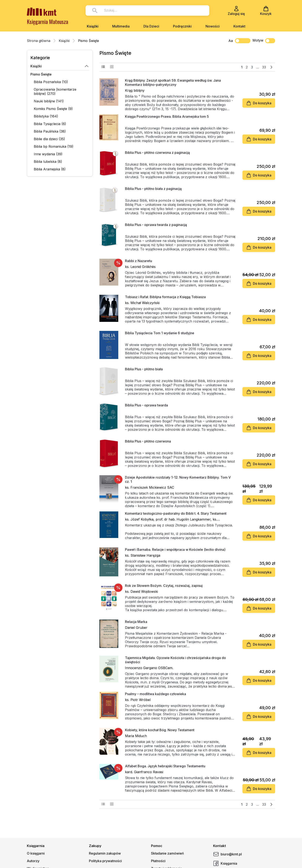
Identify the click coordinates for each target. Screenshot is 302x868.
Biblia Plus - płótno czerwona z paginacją (157, 153)
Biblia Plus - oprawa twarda (146, 405)
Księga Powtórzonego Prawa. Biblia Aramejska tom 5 (167, 116)
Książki (93, 26)
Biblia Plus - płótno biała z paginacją (153, 189)
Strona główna (39, 41)
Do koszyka (259, 103)
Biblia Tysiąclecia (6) (50, 124)
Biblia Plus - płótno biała (144, 369)
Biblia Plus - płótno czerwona (148, 441)
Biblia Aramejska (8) (50, 169)
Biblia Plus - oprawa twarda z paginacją (156, 225)
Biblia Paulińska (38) (50, 131)
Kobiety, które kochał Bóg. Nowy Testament (160, 730)
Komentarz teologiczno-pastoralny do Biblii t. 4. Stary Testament (176, 513)
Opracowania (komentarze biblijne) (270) (55, 91)
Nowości (213, 26)
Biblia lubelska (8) (48, 162)
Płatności (158, 861)
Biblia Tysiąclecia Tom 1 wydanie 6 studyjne (160, 333)
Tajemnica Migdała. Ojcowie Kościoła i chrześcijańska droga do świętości (175, 660)
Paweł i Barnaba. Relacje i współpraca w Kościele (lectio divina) (175, 550)
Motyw (264, 41)
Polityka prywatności (105, 861)
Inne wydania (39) (48, 154)
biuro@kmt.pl (227, 854)
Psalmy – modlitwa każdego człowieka (156, 694)
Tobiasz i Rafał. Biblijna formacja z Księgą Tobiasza (165, 297)
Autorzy (33, 861)
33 (264, 67)
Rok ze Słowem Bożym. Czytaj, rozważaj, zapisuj (164, 586)
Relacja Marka (136, 622)
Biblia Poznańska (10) (51, 82)
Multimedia (121, 26)
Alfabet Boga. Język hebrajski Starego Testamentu (165, 766)
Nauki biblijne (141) (49, 101)
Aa (231, 41)
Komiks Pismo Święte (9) (53, 109)
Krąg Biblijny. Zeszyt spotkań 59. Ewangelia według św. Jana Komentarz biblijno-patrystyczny (173, 82)
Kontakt (239, 26)
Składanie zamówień (167, 853)
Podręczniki (182, 26)
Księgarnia (225, 863)
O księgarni (36, 853)
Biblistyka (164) (46, 116)
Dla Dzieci (151, 26)
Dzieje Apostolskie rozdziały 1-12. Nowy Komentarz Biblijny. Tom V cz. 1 (178, 479)
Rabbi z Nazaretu (139, 261)
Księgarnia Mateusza (48, 22)
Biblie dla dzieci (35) (49, 139)
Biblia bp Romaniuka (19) (54, 146)
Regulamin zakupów (105, 853)
